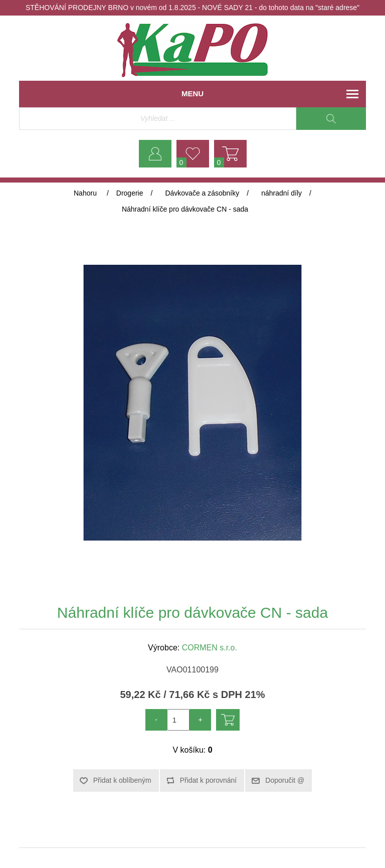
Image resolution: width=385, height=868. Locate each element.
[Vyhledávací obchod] (158, 119)
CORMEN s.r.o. (210, 648)
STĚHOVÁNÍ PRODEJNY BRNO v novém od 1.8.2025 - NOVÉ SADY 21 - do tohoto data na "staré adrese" (192, 8)
